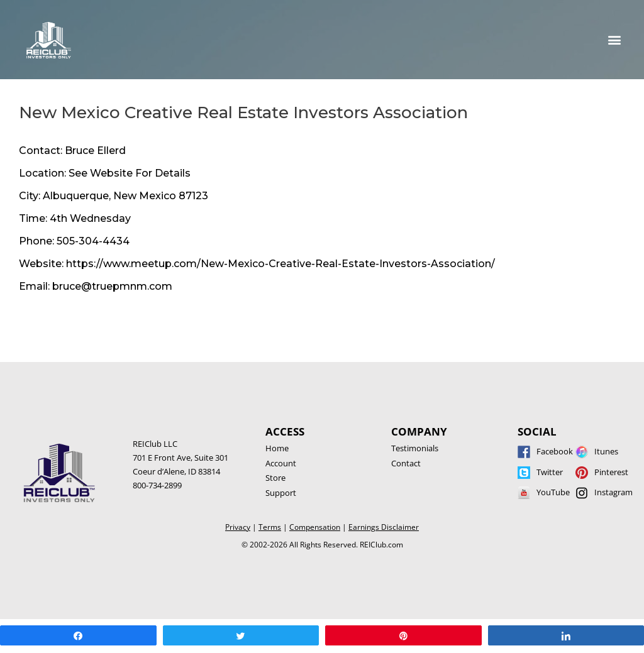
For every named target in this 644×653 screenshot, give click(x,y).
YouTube (553, 492)
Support (281, 493)
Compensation (315, 527)
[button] (615, 40)
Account (281, 463)
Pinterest (611, 472)
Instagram (613, 492)
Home (277, 448)
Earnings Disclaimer (384, 527)
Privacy (238, 527)
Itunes (606, 451)
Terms (270, 527)
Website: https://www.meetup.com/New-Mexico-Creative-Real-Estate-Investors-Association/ (257, 264)
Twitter (550, 472)
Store (275, 478)
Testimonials (415, 448)
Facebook (555, 451)
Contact (406, 463)
